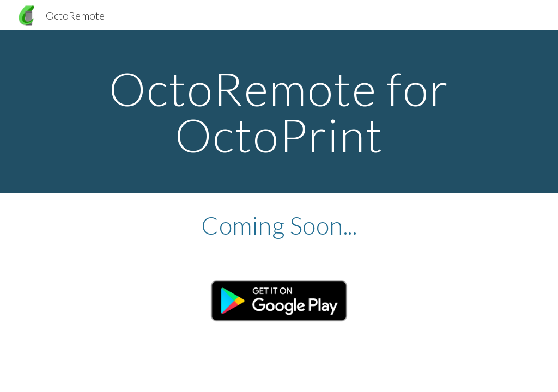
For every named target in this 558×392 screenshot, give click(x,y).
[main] (279, 112)
